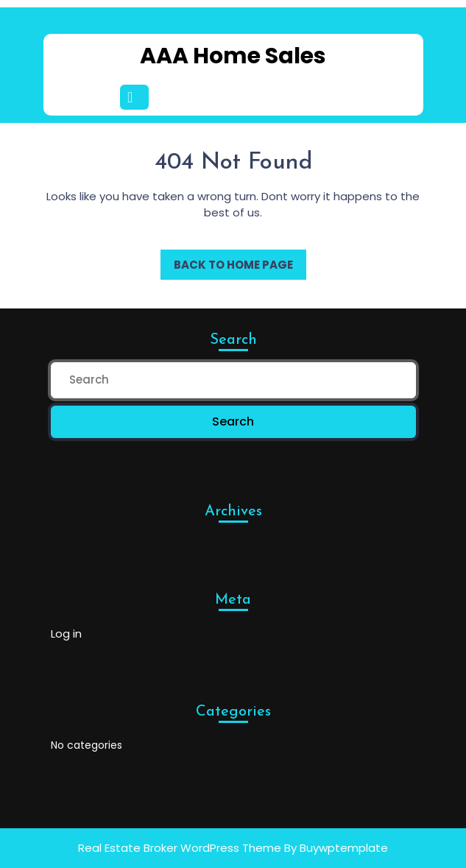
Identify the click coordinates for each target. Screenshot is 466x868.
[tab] (137, 97)
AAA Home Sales (233, 56)
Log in (66, 634)
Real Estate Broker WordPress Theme (180, 848)
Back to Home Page (227, 261)
